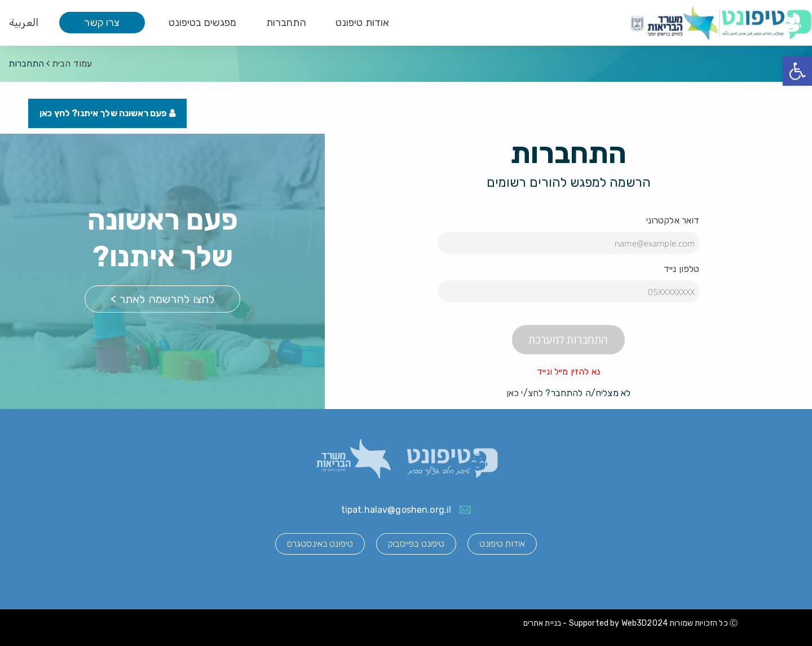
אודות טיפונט (363, 23)
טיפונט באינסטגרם (320, 544)
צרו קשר (102, 23)
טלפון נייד (682, 269)
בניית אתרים (542, 623)
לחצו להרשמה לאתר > (163, 299)
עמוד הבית (72, 63)
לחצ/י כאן (525, 393)
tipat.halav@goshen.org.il (396, 510)
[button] (797, 71)
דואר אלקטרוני (673, 220)
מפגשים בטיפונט (203, 23)
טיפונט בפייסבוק (416, 544)
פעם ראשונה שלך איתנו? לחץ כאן (107, 113)
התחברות (286, 23)
